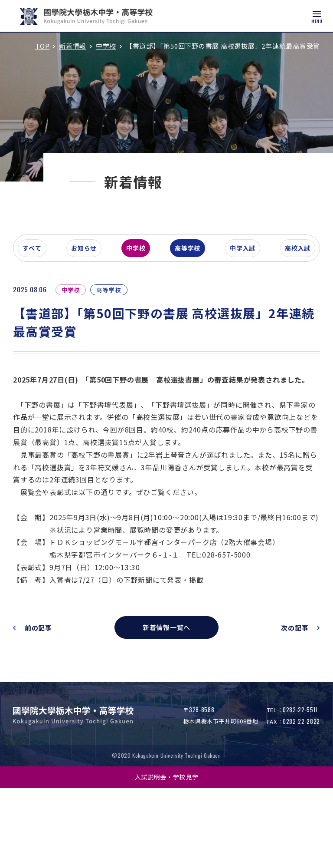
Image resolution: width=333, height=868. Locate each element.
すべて (45, 301)
